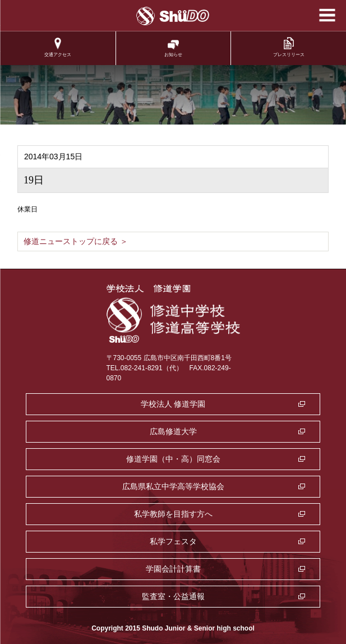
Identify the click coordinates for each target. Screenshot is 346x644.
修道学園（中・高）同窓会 (173, 459)
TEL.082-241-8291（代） (145, 368)
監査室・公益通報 (173, 596)
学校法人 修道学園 (173, 404)
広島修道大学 (173, 431)
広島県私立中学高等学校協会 (173, 486)
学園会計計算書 (173, 569)
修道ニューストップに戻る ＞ (76, 241)
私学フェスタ (173, 541)
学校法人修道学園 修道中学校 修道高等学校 (173, 16)
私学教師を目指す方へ (173, 514)
